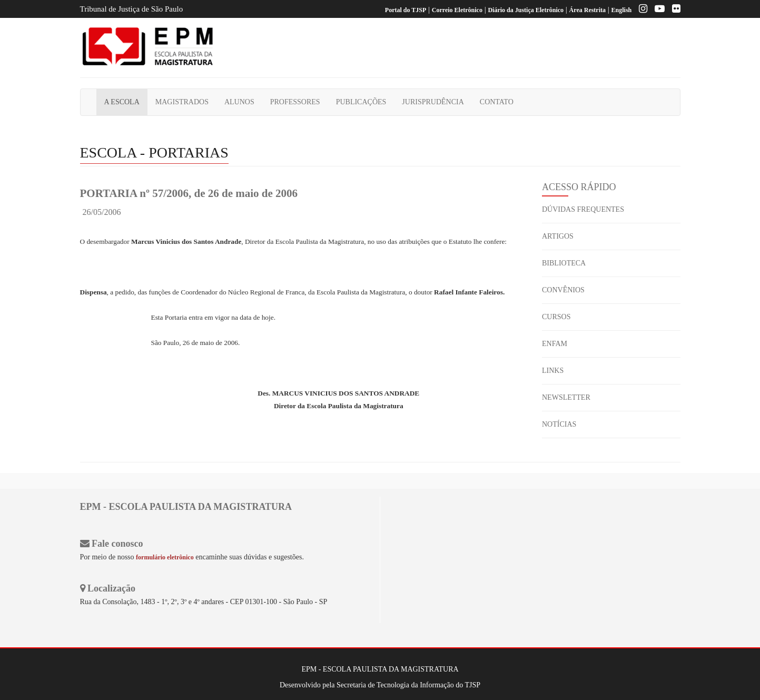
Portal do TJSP (406, 10)
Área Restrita (588, 10)
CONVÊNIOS (563, 290)
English (622, 10)
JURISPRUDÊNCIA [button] (433, 102)
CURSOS (556, 317)
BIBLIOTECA (564, 263)
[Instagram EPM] (640, 10)
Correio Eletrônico (457, 10)
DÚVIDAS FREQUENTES (583, 209)
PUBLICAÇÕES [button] (361, 102)
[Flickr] (674, 10)
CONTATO (497, 102)
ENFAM (555, 344)
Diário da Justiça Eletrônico (526, 10)
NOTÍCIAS (559, 424)
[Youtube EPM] (657, 10)
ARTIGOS (558, 236)
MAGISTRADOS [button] (182, 102)
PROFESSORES (295, 102)
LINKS (553, 371)
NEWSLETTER (566, 397)
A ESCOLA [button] (122, 102)
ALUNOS (239, 102)
